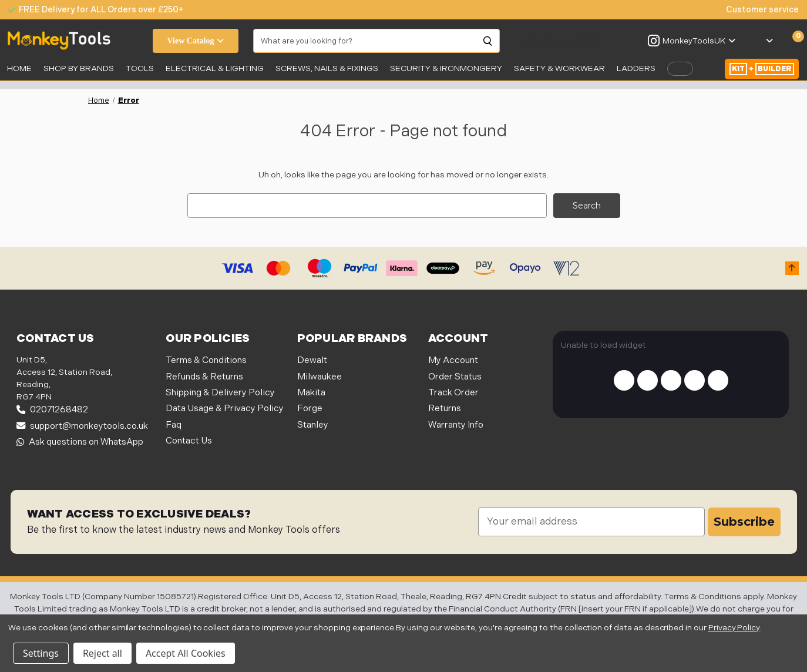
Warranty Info (456, 424)
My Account (453, 360)
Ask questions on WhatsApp (80, 442)
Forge (310, 409)
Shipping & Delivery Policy (220, 393)
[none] (756, 10)
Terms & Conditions (206, 360)
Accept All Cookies (186, 653)
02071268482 (52, 410)
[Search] (488, 41)
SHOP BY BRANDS (79, 68)
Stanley (313, 424)
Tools (140, 68)
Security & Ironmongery (446, 68)
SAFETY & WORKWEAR (559, 68)
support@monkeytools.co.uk (82, 426)
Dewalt (312, 360)
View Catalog (196, 41)
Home (19, 68)
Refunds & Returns (204, 376)
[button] (792, 268)
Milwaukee (320, 376)
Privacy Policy (734, 628)
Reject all (102, 653)
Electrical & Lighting (215, 68)
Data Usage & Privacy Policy (225, 409)
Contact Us (189, 440)
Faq (174, 424)
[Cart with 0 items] (791, 41)
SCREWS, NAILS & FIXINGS (327, 68)
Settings (41, 653)
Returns (445, 409)
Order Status (455, 376)
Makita (311, 393)
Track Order (453, 393)
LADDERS (636, 68)
